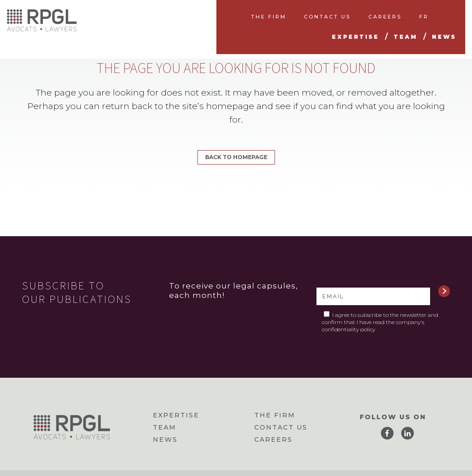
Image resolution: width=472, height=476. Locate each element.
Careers (273, 439)
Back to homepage (236, 157)
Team (165, 427)
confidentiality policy (348, 329)
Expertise (176, 415)
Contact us (281, 427)
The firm (275, 415)
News (165, 439)
